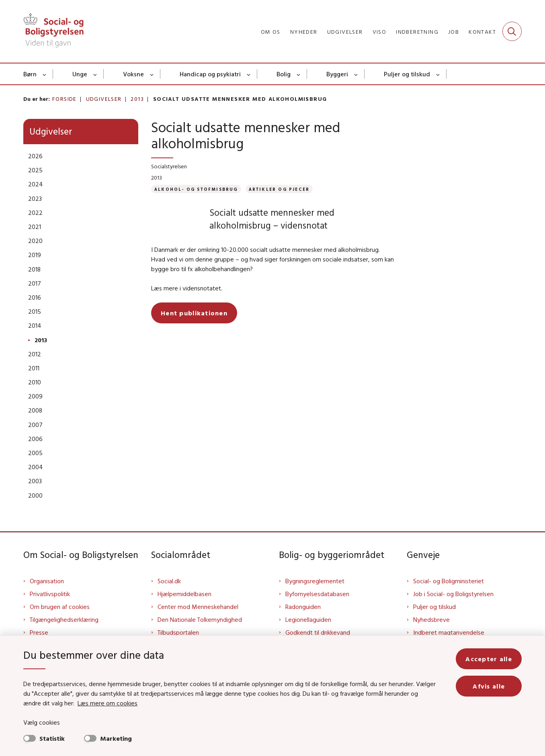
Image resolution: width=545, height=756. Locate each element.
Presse (39, 632)
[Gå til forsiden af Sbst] (53, 31)
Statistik (52, 738)
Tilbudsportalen (178, 632)
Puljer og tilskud (407, 74)
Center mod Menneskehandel (198, 607)
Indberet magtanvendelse (449, 632)
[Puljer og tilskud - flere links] (438, 74)
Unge (80, 74)
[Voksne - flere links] (152, 74)
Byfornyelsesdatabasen (317, 594)
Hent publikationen (194, 313)
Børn (30, 74)
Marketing (116, 738)
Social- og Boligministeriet (449, 581)
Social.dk (169, 581)
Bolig (284, 74)
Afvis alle (489, 686)
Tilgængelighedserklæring (64, 619)
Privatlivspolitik (50, 594)
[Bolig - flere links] (299, 74)
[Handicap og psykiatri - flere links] (249, 74)
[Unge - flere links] (95, 74)
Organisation (47, 581)
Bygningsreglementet (315, 581)
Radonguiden (303, 607)
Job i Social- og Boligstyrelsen (453, 594)
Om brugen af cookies (60, 607)
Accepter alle (489, 659)
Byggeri (337, 74)
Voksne (133, 74)
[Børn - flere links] (45, 74)
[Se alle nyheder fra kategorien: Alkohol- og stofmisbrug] (196, 189)
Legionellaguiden (308, 619)
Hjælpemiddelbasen (184, 594)
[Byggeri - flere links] (356, 74)
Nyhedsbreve (431, 619)
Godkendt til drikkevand (318, 632)
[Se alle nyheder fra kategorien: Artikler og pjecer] (279, 189)
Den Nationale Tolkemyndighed (200, 619)
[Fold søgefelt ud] (512, 31)
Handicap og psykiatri (210, 74)
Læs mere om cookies (108, 703)
